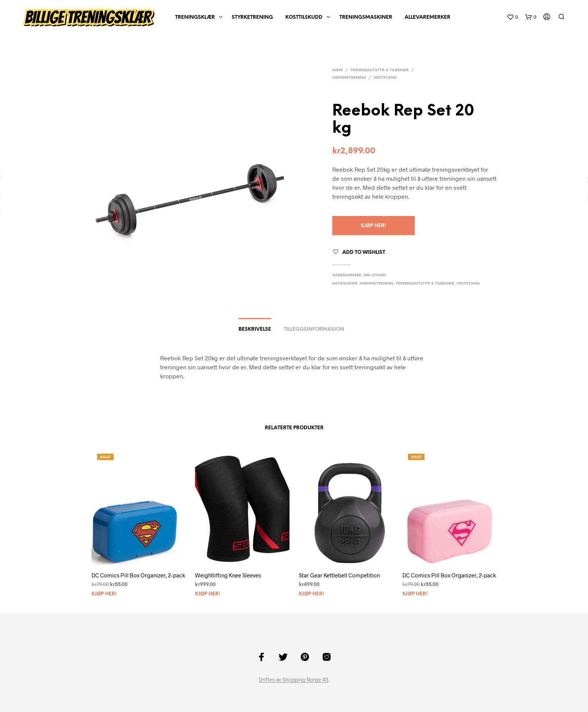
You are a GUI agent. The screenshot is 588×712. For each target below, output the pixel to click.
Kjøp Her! (373, 226)
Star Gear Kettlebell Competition (339, 575)
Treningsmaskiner (366, 17)
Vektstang (385, 78)
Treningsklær (195, 17)
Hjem (337, 70)
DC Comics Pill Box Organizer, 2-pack (138, 575)
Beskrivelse (255, 329)
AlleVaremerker (427, 17)
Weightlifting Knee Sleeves (228, 575)
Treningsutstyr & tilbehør (379, 70)
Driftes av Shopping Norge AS (294, 680)
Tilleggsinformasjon (314, 329)
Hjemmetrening (349, 78)
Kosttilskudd (304, 17)
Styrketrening (252, 17)
